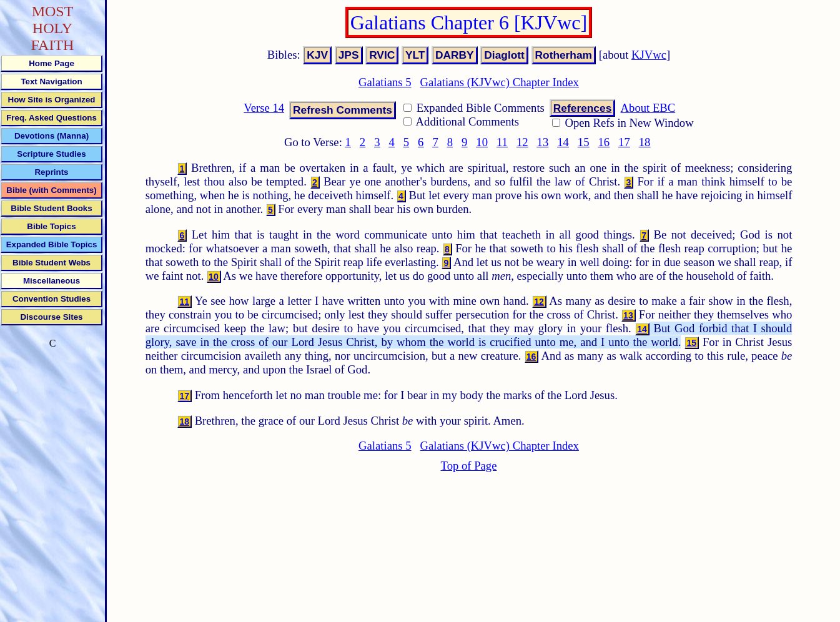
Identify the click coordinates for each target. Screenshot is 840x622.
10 (482, 142)
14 (563, 142)
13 (543, 142)
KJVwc (649, 55)
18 (645, 142)
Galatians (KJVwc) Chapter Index (500, 82)
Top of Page (469, 466)
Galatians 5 (385, 82)
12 (522, 142)
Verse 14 (264, 108)
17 (624, 142)
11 (502, 142)
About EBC (648, 108)
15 (584, 142)
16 (604, 142)
